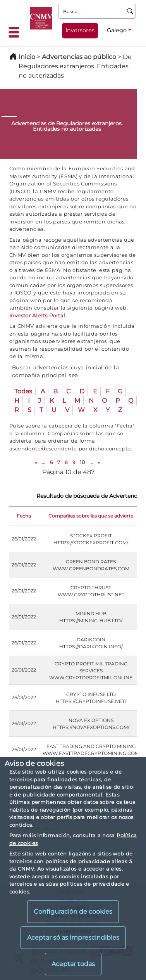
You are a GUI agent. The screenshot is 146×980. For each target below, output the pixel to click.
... (44, 462)
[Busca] (130, 11)
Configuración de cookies (73, 912)
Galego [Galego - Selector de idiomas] (117, 30)
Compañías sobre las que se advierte (91, 516)
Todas (23, 391)
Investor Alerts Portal (37, 315)
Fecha (24, 516)
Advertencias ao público (79, 57)
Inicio (27, 57)
